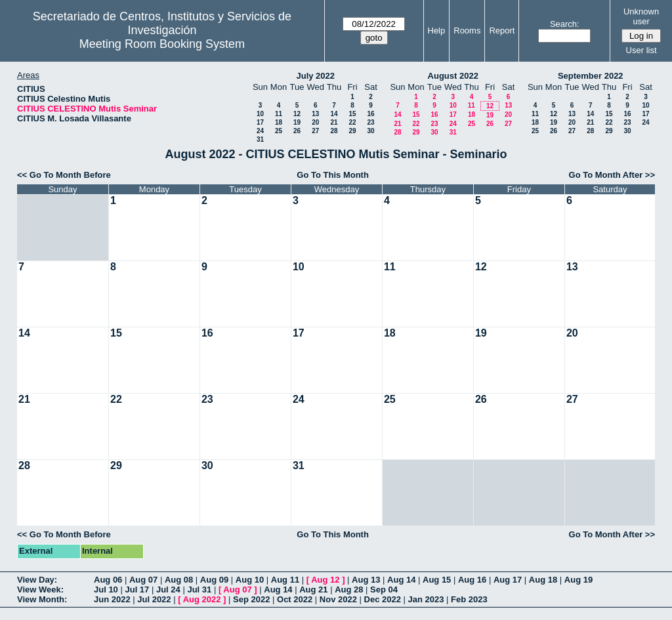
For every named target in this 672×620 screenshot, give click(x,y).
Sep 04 (384, 589)
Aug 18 (543, 580)
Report (502, 31)
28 (334, 131)
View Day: (37, 580)
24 (260, 131)
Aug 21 (313, 589)
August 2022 (453, 76)
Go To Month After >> (612, 175)
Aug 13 (366, 580)
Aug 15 (437, 580)
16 (370, 114)
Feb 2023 (469, 599)
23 (370, 122)
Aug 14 (401, 580)
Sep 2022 (251, 599)
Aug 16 (472, 580)
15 (352, 114)
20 (315, 122)
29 (352, 131)
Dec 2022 (383, 599)
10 (260, 114)
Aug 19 (578, 580)
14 (334, 114)
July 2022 (315, 76)
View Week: (40, 589)
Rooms (467, 31)
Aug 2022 (202, 599)
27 (315, 131)
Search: (565, 24)
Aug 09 (214, 580)
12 (297, 114)
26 (297, 131)
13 (315, 114)
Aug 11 (285, 580)
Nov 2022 (338, 599)
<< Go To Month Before (64, 175)
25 (279, 131)
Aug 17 (508, 580)
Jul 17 (137, 589)
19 (297, 122)
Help (437, 31)
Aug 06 (108, 580)
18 (279, 122)
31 (260, 139)
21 (334, 122)
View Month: (42, 599)
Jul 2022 (154, 599)
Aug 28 (349, 589)
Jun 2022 (112, 599)
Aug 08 (179, 580)
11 (279, 114)
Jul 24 (168, 589)
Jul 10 (106, 589)
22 (352, 122)
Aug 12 (325, 580)
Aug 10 (250, 580)
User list (641, 50)
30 (370, 131)
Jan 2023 (426, 599)
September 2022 (591, 76)
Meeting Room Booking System (162, 44)
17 (260, 122)
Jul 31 (199, 589)
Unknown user (641, 16)
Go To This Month (333, 175)
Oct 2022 (295, 599)
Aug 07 (143, 580)
